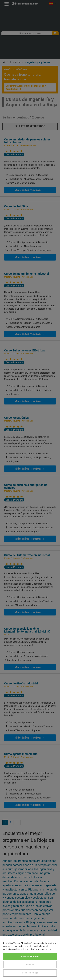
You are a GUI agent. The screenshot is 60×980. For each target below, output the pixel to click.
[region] (30, 958)
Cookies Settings (30, 973)
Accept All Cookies (30, 957)
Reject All (30, 964)
